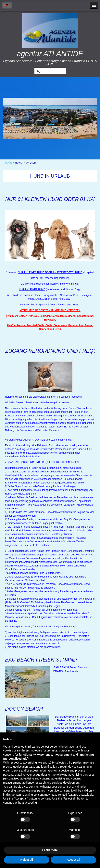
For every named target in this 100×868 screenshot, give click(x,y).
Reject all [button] (27, 860)
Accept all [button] (73, 860)
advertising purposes (81, 775)
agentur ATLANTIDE (50, 54)
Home (9, 163)
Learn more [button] (50, 850)
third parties (74, 763)
